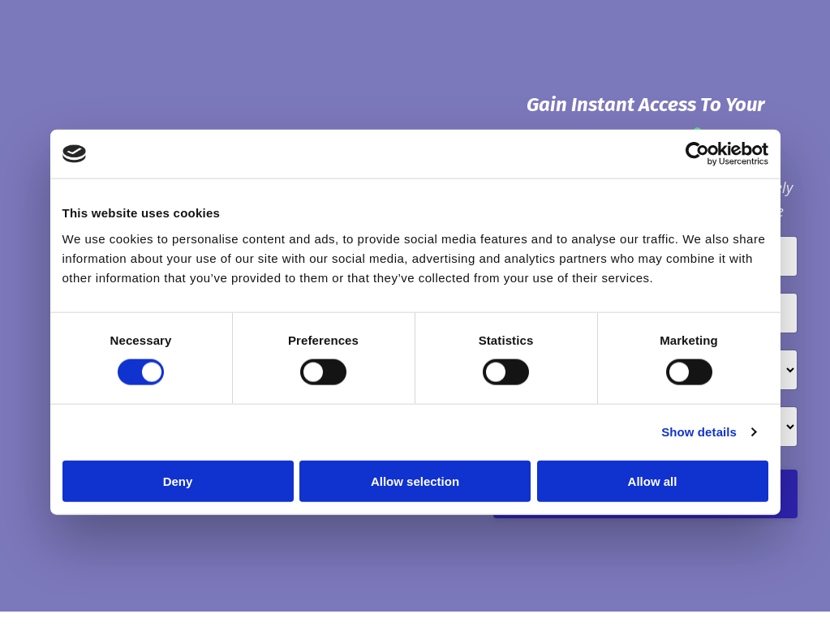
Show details (699, 432)
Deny (178, 481)
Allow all (653, 481)
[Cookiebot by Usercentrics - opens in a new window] (697, 154)
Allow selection (415, 481)
